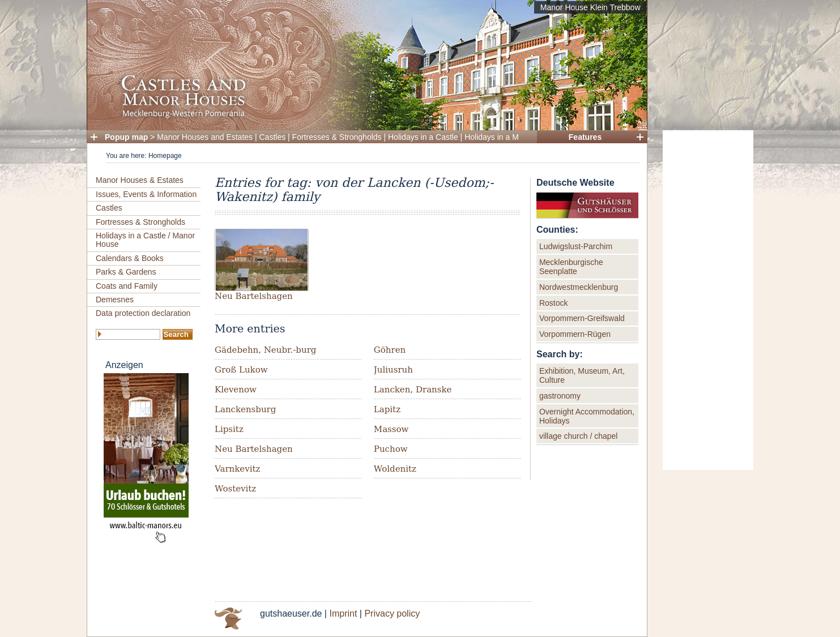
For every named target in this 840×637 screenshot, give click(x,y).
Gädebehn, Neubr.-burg (265, 350)
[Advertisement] (708, 300)
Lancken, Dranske (413, 390)
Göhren (390, 350)
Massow (391, 429)
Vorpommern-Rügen (575, 334)
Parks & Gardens (126, 272)
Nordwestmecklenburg (579, 287)
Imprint (343, 614)
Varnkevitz (237, 469)
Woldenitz (395, 469)
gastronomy (560, 396)
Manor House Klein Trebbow (590, 7)
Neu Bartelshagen (254, 296)
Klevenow (236, 390)
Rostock (554, 303)
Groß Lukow (241, 370)
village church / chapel (579, 436)
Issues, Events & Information (146, 194)
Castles (273, 137)
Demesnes (115, 300)
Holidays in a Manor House (512, 137)
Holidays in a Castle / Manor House (145, 240)
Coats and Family (127, 286)
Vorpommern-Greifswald (582, 318)
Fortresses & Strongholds (337, 137)
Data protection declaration (143, 313)
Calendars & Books (130, 258)
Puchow (391, 449)
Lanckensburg (245, 409)
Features (585, 137)
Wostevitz (235, 489)
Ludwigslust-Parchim (576, 246)
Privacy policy (392, 614)
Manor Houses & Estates (140, 180)
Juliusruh (393, 370)
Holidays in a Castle (423, 137)
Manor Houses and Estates (205, 137)
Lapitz (387, 409)
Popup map (126, 137)
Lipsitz (229, 429)
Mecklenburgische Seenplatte (571, 267)
